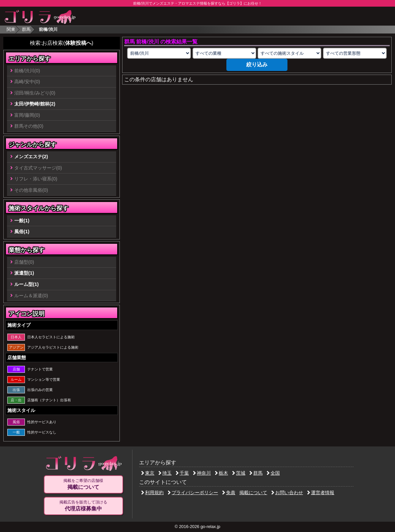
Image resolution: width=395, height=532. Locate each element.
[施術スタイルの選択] (289, 53)
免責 (229, 493)
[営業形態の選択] (355, 53)
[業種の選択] (224, 53)
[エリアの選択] (159, 53)
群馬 (26, 29)
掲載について (253, 493)
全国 (273, 473)
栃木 (221, 473)
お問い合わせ (287, 493)
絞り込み (257, 65)
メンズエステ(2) (31, 157)
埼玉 (165, 473)
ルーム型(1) (27, 284)
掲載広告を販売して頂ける (83, 506)
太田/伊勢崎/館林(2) (35, 104)
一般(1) (22, 221)
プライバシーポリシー (193, 493)
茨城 (239, 473)
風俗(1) (22, 232)
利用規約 (152, 493)
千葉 (182, 473)
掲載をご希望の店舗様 (83, 484)
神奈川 (202, 473)
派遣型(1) (24, 273)
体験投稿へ (78, 43)
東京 (148, 473)
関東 (11, 29)
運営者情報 (321, 493)
